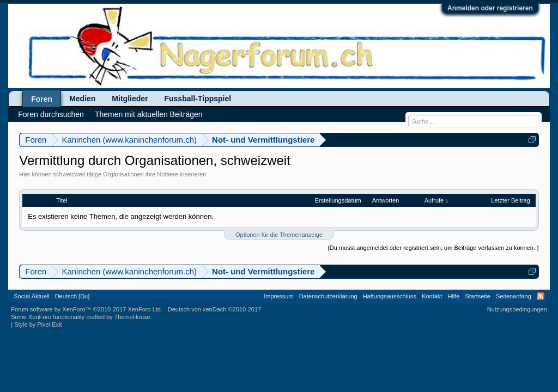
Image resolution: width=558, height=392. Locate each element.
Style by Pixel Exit (38, 324)
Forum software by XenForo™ (87, 309)
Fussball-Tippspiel (198, 99)
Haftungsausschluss (390, 296)
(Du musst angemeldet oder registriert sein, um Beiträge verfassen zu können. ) (433, 248)
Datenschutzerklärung (328, 296)
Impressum (278, 296)
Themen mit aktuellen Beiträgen (149, 114)
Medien (82, 99)
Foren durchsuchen (51, 114)
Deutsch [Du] (72, 296)
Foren (42, 99)
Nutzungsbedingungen (517, 309)
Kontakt (432, 296)
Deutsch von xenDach (214, 309)
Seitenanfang (514, 296)
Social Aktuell (31, 296)
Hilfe (453, 296)
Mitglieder (130, 99)
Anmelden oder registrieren (490, 8)
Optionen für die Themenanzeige (279, 235)
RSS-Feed (541, 296)
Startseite (477, 296)
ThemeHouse (132, 317)
